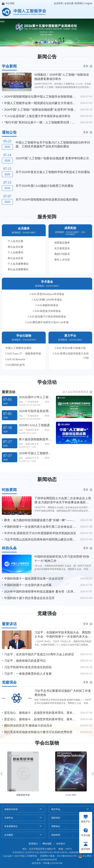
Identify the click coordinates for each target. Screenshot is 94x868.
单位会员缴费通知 (18, 269)
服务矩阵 (47, 217)
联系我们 (79, 3)
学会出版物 (47, 743)
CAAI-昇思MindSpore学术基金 (47, 294)
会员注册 (69, 3)
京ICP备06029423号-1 (67, 856)
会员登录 (58, 3)
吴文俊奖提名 (62, 248)
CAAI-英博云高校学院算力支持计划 (71, 356)
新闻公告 (47, 57)
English (89, 3)
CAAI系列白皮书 (15, 365)
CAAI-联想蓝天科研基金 (47, 311)
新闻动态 (47, 479)
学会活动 (47, 382)
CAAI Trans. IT (14, 354)
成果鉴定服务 (62, 243)
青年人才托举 (62, 260)
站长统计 (61, 844)
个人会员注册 (15, 241)
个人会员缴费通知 (18, 264)
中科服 (46, 863)
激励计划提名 (62, 254)
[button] (42, 42)
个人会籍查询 (15, 253)
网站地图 (47, 844)
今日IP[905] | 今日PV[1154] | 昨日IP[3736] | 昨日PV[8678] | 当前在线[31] (47, 852)
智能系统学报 (33, 354)
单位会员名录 (15, 258)
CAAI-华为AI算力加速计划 (70, 348)
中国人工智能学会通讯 (18, 348)
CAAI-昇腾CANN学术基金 (47, 300)
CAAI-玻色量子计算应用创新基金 (47, 317)
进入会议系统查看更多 (77, 392)
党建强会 (47, 613)
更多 (88, 66)
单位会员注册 (15, 247)
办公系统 (8, 3)
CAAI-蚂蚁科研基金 (47, 305)
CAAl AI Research (15, 359)
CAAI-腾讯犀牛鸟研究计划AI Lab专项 (47, 322)
